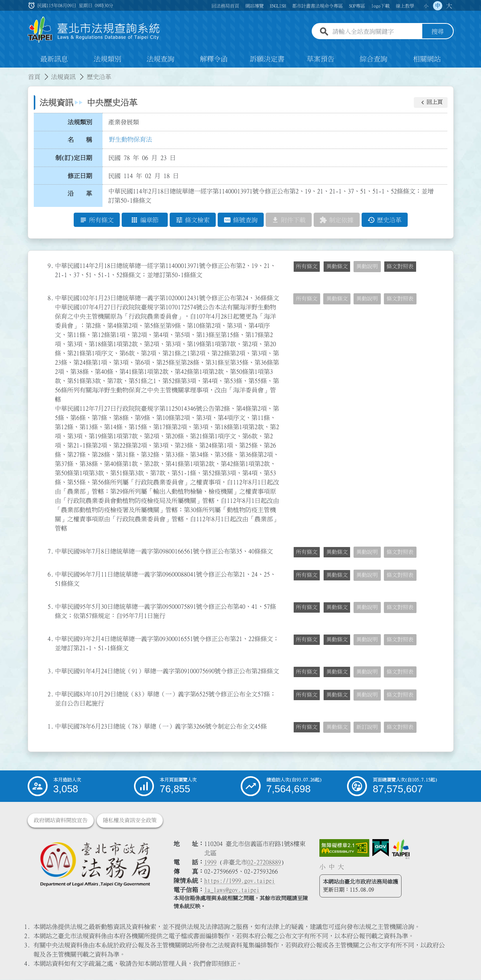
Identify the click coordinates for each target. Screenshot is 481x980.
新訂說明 (367, 727)
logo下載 (380, 6)
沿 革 (80, 194)
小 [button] (426, 6)
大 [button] (449, 6)
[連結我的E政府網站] (381, 848)
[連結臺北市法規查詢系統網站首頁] (94, 30)
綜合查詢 (374, 59)
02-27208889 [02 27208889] (264, 863)
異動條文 (337, 267)
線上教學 (405, 6)
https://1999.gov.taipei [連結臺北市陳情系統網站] (240, 881)
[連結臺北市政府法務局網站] (95, 864)
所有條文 (307, 267)
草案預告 (321, 59)
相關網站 (427, 59)
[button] (431, 102)
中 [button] (438, 6)
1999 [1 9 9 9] (210, 863)
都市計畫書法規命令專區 (317, 6)
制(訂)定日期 (74, 158)
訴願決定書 (267, 59)
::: (5, 72)
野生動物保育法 (131, 139)
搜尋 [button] (438, 32)
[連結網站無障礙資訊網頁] (344, 848)
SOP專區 (357, 6)
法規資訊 (63, 77)
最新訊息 (54, 59)
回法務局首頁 (225, 6)
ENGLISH (278, 6)
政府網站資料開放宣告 (61, 821)
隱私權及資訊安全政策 (130, 821)
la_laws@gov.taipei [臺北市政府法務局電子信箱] (232, 890)
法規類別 (107, 59)
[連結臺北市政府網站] (401, 849)
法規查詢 (160, 59)
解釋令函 (214, 59)
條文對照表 (400, 267)
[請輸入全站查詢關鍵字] (376, 32)
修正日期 (80, 176)
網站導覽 (255, 6)
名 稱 (80, 140)
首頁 (34, 77)
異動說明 (367, 267)
